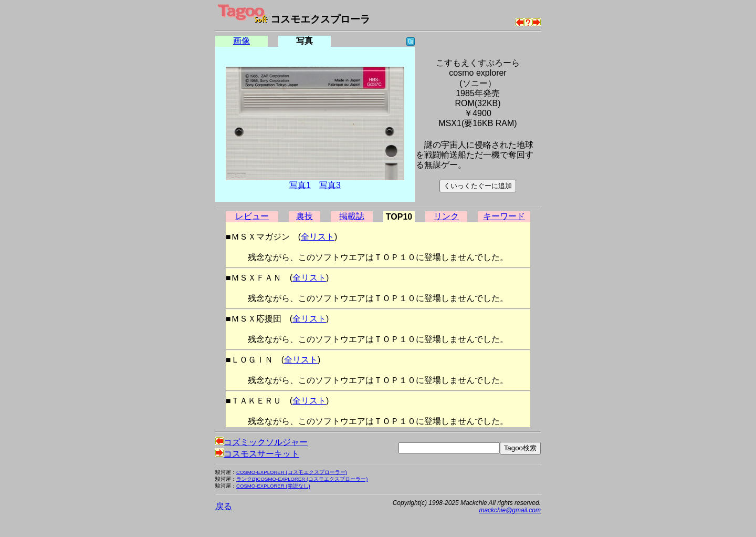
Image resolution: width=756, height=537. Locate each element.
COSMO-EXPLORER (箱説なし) (273, 486)
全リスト (318, 237)
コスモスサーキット (257, 454)
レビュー (252, 216)
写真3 (330, 185)
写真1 (300, 185)
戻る (224, 506)
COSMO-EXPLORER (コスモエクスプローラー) (292, 472)
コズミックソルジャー (261, 442)
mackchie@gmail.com (510, 510)
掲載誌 (352, 216)
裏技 (304, 216)
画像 (241, 41)
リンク (446, 216)
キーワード (504, 216)
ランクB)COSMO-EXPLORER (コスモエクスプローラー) (302, 479)
